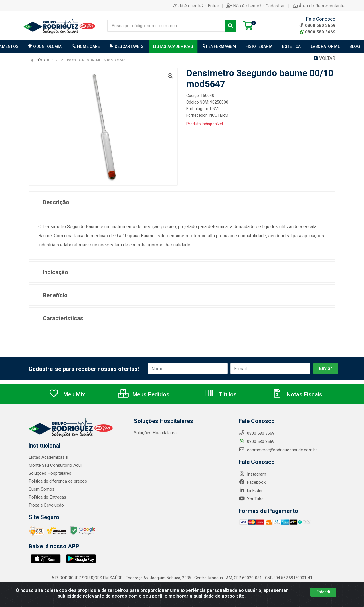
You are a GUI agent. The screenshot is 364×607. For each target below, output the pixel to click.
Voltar (324, 58)
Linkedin (250, 491)
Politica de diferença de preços (58, 481)
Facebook (252, 482)
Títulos (220, 394)
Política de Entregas (47, 497)
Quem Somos (42, 489)
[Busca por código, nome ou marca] (166, 26)
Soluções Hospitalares (50, 473)
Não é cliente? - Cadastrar (255, 6)
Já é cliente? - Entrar (196, 6)
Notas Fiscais (297, 394)
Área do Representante (319, 6)
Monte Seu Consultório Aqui (55, 465)
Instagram (252, 474)
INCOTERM (218, 115)
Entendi (323, 592)
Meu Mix (67, 394)
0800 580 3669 (318, 32)
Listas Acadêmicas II (48, 457)
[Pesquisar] (230, 26)
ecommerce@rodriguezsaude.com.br (278, 450)
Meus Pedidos (144, 394)
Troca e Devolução (46, 505)
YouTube (251, 499)
